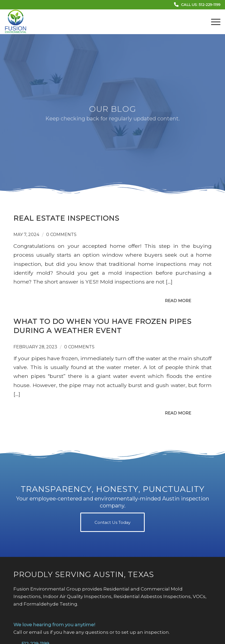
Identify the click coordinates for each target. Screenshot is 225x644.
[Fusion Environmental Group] (16, 22)
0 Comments (61, 235)
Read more (178, 301)
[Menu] (213, 22)
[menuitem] (213, 22)
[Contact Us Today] (113, 522)
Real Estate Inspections (66, 218)
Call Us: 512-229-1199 (201, 5)
